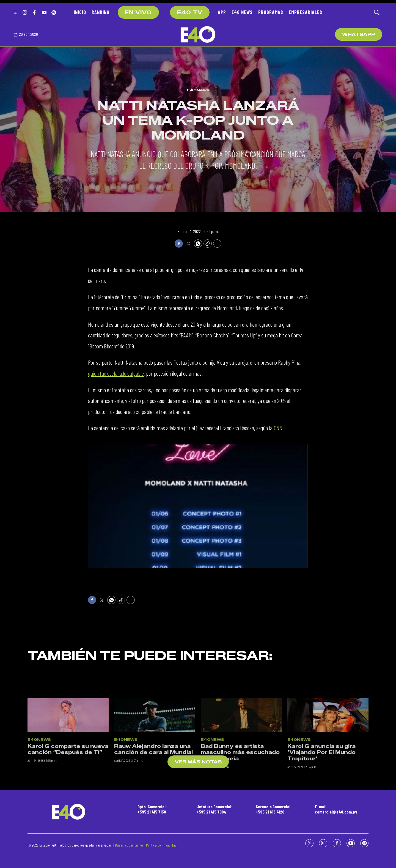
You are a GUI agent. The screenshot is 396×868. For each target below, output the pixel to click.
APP (222, 12)
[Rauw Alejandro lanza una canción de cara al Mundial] (155, 792)
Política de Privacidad (161, 845)
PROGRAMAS (271, 12)
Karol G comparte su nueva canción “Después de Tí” (68, 826)
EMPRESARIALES (306, 12)
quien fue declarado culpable (116, 373)
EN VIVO (138, 13)
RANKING (101, 12)
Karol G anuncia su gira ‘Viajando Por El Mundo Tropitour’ (321, 829)
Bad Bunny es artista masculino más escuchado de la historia (240, 829)
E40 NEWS (242, 12)
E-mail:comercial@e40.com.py (336, 809)
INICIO (80, 12)
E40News (198, 90)
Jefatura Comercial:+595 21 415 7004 (215, 809)
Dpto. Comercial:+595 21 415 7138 (152, 809)
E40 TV (190, 13)
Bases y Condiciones (129, 845)
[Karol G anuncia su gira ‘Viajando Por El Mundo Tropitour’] (328, 792)
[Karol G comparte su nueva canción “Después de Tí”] (68, 792)
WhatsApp (359, 35)
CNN (278, 428)
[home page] (198, 34)
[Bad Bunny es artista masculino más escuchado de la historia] (241, 792)
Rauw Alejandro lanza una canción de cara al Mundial (153, 826)
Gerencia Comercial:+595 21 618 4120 (274, 809)
